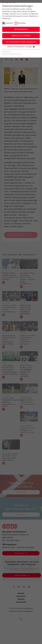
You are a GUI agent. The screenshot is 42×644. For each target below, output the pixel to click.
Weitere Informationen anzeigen (21, 47)
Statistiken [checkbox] (22, 23)
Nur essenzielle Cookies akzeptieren (21, 42)
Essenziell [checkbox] (9, 23)
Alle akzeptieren (21, 29)
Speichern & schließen (21, 35)
